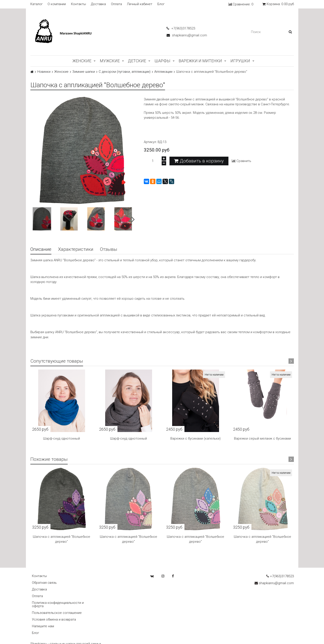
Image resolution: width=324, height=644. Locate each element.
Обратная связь (44, 583)
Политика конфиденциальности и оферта (58, 604)
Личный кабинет (140, 4)
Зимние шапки (84, 72)
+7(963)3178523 (181, 28)
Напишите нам (43, 626)
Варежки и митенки (200, 61)
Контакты (78, 4)
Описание (41, 249)
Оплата (116, 4)
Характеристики (76, 249)
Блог (161, 4)
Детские (137, 61)
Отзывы (109, 249)
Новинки (44, 72)
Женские (82, 61)
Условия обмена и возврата (54, 619)
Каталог (37, 4)
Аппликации (163, 72)
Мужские (110, 61)
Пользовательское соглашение (57, 613)
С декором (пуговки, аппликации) (125, 72)
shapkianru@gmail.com (187, 35)
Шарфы (162, 61)
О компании (57, 4)
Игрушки (240, 61)
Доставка (98, 4)
